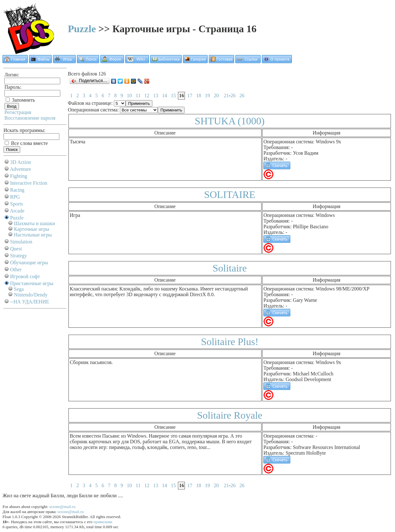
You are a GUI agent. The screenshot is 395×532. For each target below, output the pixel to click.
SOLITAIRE (230, 194)
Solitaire (230, 268)
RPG (15, 197)
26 (233, 96)
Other (16, 269)
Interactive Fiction (29, 183)
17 (190, 96)
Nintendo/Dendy (31, 295)
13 (156, 96)
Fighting (19, 176)
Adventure (21, 169)
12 (147, 96)
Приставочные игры (32, 283)
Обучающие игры (29, 263)
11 (138, 96)
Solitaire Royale (230, 415)
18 (198, 96)
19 (207, 96)
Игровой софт (25, 276)
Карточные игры (32, 229)
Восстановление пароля (30, 118)
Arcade (17, 211)
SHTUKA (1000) (230, 121)
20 (216, 96)
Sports (17, 204)
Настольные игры (33, 235)
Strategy (18, 256)
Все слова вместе (26, 143)
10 (129, 96)
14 (164, 96)
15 (173, 96)
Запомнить (20, 100)
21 (226, 96)
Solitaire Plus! (230, 342)
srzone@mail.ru (62, 507)
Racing (17, 190)
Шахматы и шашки (34, 223)
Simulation (21, 242)
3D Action (21, 162)
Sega (19, 289)
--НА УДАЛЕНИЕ (29, 302)
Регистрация (18, 112)
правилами (103, 522)
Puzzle (82, 29)
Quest (16, 249)
